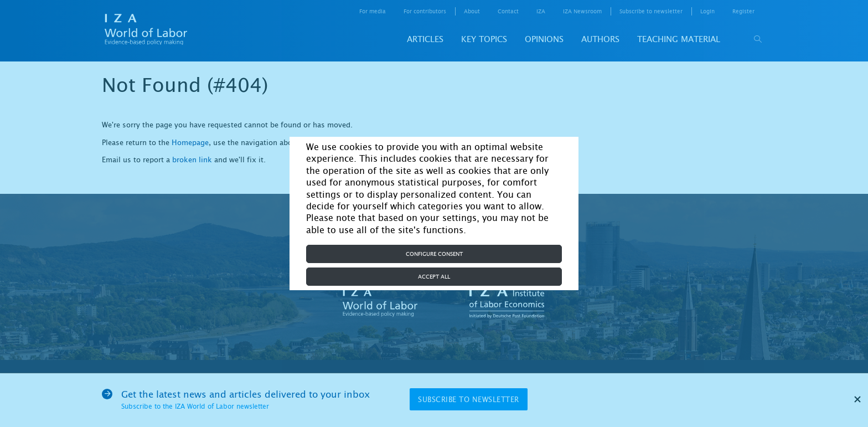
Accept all (434, 277)
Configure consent (434, 254)
